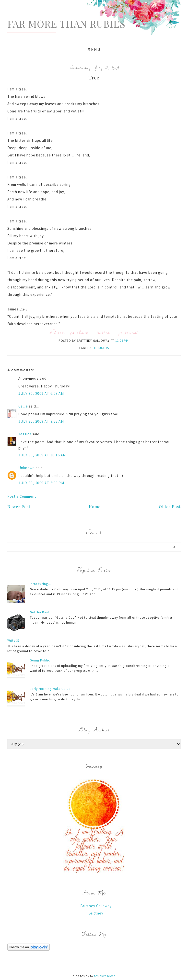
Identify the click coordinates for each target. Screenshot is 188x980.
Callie (23, 406)
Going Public (40, 660)
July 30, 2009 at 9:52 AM (41, 421)
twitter (104, 332)
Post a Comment (22, 496)
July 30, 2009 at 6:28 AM (41, 393)
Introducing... (40, 584)
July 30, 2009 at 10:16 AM (42, 455)
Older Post (170, 507)
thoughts (101, 348)
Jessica (25, 434)
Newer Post (19, 507)
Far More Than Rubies (66, 24)
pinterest (129, 332)
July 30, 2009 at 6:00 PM (41, 483)
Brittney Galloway (96, 906)
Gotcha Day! (39, 612)
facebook (79, 332)
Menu (94, 50)
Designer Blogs (105, 976)
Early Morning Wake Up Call (51, 689)
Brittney (96, 913)
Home (95, 507)
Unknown (27, 468)
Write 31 (13, 641)
